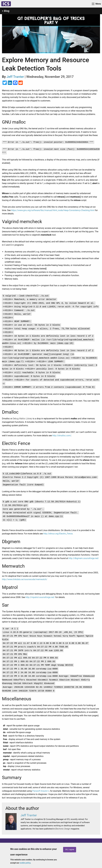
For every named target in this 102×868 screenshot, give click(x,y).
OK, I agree (70, 850)
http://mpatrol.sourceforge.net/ (40, 597)
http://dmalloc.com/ (62, 436)
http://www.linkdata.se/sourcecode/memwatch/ (25, 579)
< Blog (6, 11)
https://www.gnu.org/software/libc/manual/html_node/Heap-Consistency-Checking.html (53, 210)
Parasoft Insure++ (41, 791)
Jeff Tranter (15, 77)
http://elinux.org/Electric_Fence (58, 534)
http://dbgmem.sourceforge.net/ (84, 558)
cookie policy (25, 863)
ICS (6, 4)
